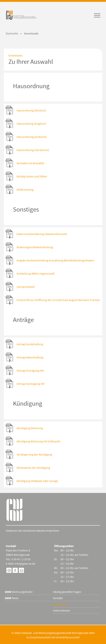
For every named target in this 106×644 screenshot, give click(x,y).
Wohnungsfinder (19, 592)
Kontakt (58, 598)
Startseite (12, 33)
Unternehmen (62, 610)
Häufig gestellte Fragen (67, 592)
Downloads (60, 604)
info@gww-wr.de (25, 564)
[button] (97, 16)
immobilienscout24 (68, 637)
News (12, 598)
